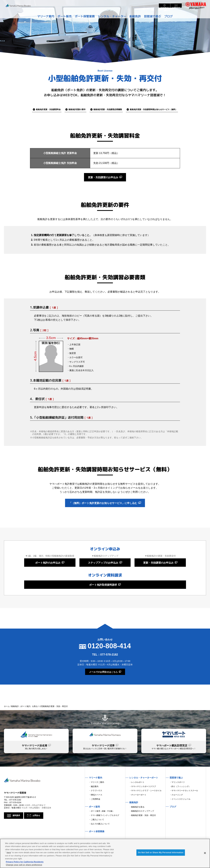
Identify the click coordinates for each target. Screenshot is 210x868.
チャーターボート (139, 810)
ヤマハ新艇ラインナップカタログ (105, 831)
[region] (105, 853)
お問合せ (38, 835)
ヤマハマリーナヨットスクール (185, 806)
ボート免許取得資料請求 (103, 594)
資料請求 (17, 835)
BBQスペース (97, 810)
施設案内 (95, 802)
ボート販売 (102, 827)
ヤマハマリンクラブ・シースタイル (146, 806)
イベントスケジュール (181, 815)
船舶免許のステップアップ (143, 827)
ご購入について (97, 835)
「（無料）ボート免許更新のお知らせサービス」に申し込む (103, 507)
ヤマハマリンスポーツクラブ (144, 802)
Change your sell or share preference (24, 865)
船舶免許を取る (138, 822)
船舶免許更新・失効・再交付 (144, 831)
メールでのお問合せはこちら (103, 682)
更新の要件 (72, 110)
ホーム (7, 717)
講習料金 (37, 110)
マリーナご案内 (97, 798)
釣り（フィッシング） (181, 802)
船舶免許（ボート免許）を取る (24, 717)
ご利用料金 (96, 815)
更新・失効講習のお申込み (103, 179)
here (9, 852)
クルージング (177, 810)
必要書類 (109, 110)
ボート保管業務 (84, 15)
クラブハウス (96, 806)
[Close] (205, 853)
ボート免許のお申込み (48, 569)
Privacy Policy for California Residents (25, 862)
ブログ (172, 15)
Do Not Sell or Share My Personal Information (161, 854)
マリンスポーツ (178, 798)
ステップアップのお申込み (103, 569)
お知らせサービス (163, 110)
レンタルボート (138, 798)
